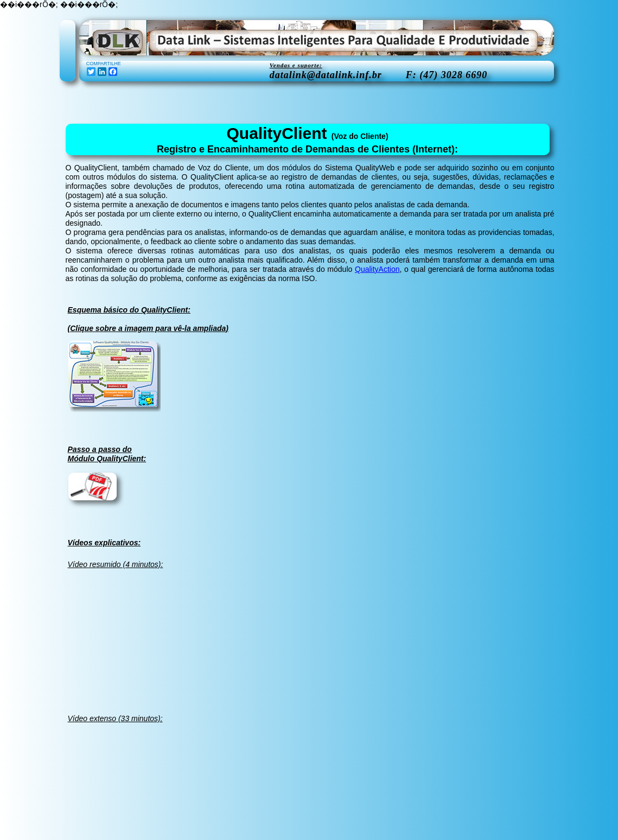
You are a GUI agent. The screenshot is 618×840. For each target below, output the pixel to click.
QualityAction (377, 269)
